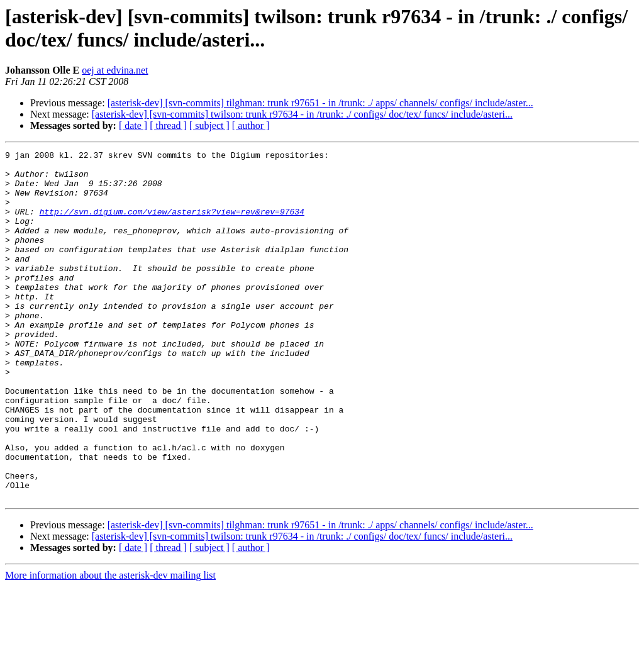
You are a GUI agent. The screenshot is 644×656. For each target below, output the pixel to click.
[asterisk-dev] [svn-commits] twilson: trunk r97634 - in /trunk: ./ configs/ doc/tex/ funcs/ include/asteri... (302, 114)
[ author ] (251, 125)
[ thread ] (168, 125)
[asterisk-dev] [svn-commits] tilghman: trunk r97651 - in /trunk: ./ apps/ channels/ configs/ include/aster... (320, 103)
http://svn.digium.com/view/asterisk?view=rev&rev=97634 (172, 225)
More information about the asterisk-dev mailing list (110, 645)
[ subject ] (209, 125)
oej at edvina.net (115, 70)
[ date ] (133, 125)
